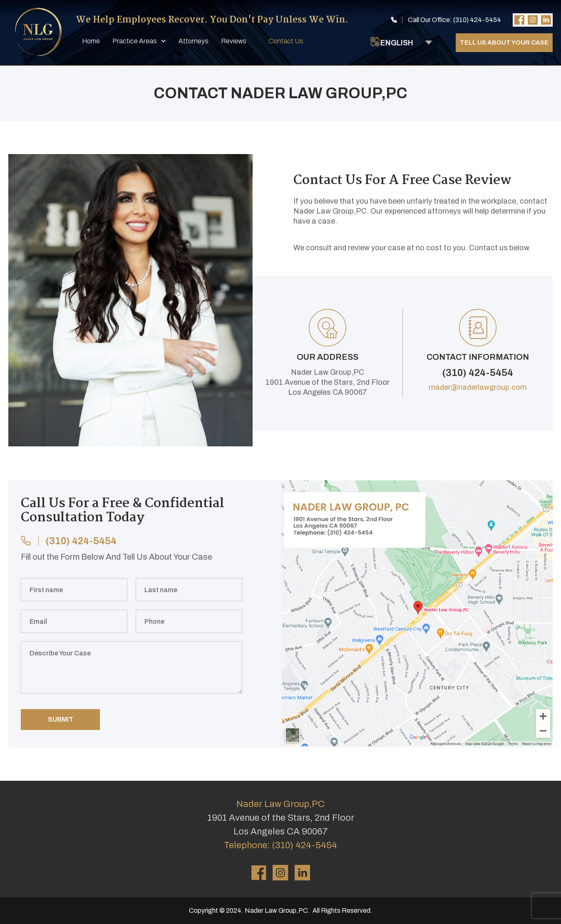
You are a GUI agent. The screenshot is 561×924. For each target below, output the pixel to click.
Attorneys (194, 41)
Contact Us (286, 41)
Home (91, 41)
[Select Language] (406, 42)
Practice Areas (139, 41)
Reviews (234, 41)
